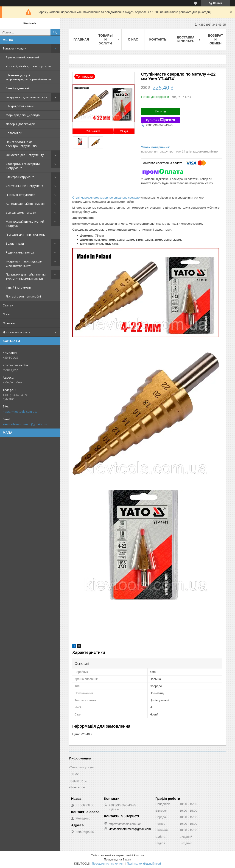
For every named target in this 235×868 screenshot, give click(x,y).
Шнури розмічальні (20, 106)
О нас (7, 314)
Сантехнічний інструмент (24, 186)
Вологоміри (14, 133)
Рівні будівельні (17, 88)
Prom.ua (139, 855)
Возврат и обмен (215, 39)
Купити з (161, 120)
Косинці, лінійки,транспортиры (28, 66)
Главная (81, 39)
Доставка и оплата (17, 332)
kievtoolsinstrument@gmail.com (25, 424)
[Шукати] (55, 32)
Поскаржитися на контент (108, 864)
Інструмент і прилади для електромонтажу (24, 263)
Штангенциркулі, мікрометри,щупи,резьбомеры (28, 77)
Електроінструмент (20, 177)
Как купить (79, 781)
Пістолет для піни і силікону (26, 235)
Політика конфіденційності (144, 864)
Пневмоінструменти (21, 195)
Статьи (8, 305)
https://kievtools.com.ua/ (20, 412)
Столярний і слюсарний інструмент (23, 166)
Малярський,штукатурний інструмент (25, 224)
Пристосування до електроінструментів (21, 144)
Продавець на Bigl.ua (117, 860)
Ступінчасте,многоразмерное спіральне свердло (106, 198)
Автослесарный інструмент (26, 204)
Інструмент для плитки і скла (27, 97)
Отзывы (9, 323)
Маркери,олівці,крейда (23, 115)
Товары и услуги (15, 48)
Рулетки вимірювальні (22, 57)
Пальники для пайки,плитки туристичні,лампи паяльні (26, 276)
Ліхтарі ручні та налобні (23, 296)
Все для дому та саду (21, 213)
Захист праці (15, 243)
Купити (161, 111)
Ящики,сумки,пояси (20, 252)
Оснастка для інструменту (25, 155)
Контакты (158, 39)
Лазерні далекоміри (20, 124)
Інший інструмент (19, 287)
